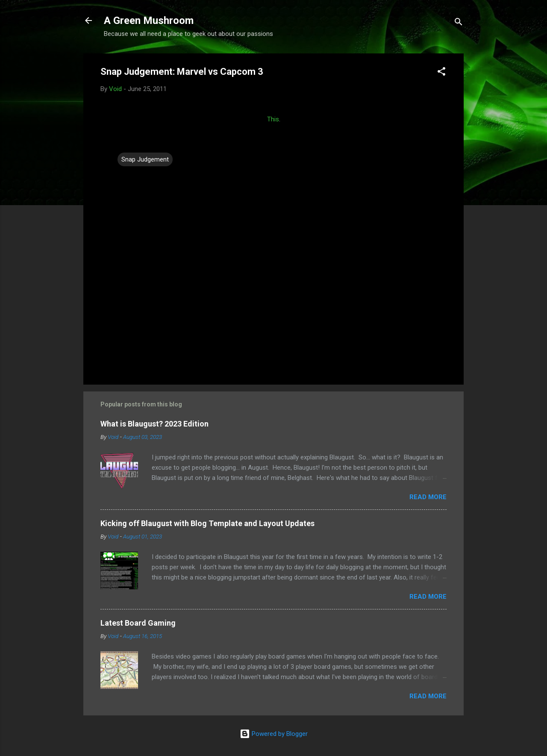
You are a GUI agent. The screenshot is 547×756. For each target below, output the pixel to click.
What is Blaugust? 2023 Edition (154, 424)
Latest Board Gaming (138, 623)
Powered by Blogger (274, 734)
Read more (428, 497)
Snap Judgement (145, 159)
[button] (441, 73)
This (273, 119)
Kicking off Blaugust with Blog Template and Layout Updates (207, 523)
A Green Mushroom (149, 21)
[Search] (459, 23)
